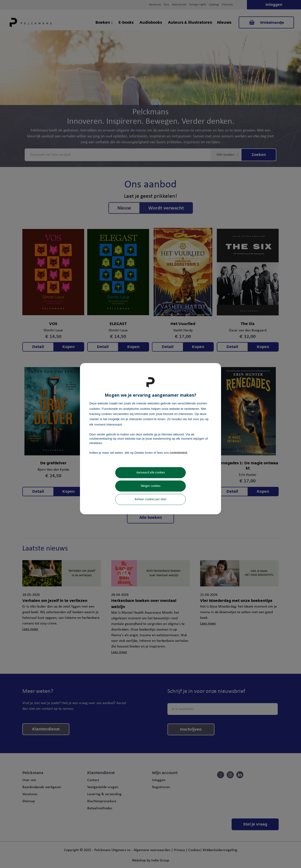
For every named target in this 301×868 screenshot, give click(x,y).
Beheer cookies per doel (150, 499)
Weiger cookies (150, 486)
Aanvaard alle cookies (151, 473)
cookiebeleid (178, 453)
